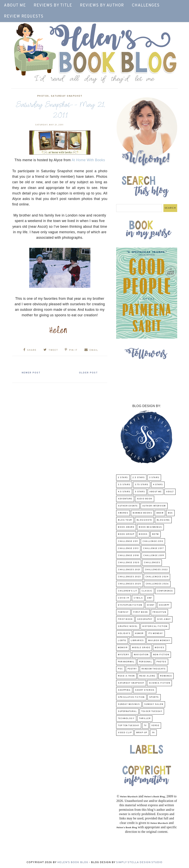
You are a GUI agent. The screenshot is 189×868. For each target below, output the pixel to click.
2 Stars (123, 478)
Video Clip (125, 733)
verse (155, 726)
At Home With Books (88, 160)
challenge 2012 (153, 541)
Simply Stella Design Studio (139, 862)
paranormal (126, 662)
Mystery (124, 655)
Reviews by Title (53, 6)
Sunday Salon (154, 704)
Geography (145, 619)
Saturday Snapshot (67, 96)
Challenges (146, 6)
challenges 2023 (129, 577)
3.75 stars (142, 485)
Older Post (88, 373)
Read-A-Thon (126, 676)
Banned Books (142, 513)
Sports (154, 697)
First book (141, 612)
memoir (123, 648)
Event (151, 605)
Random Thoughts (154, 669)
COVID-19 (124, 598)
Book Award (126, 527)
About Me (15, 6)
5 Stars (140, 492)
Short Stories (145, 690)
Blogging (163, 520)
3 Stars (154, 478)
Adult (170, 492)
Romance (166, 676)
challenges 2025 (130, 584)
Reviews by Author (102, 6)
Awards (123, 513)
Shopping (124, 690)
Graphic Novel (128, 626)
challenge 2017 (153, 548)
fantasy (123, 612)
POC (120, 669)
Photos (43, 96)
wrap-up (142, 733)
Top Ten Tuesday (129, 726)
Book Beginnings (150, 527)
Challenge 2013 (128, 548)
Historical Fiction (155, 626)
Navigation (141, 655)
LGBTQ (122, 641)
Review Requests (24, 17)
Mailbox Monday (159, 641)
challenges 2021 (129, 570)
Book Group (126, 534)
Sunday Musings (129, 704)
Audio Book (145, 499)
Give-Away (164, 619)
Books (143, 534)
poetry (132, 669)
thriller (145, 719)
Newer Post (31, 373)
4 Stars (158, 485)
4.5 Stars (124, 492)
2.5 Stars (139, 478)
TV (145, 726)
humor (139, 633)
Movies (159, 648)
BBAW (160, 513)
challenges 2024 (157, 577)
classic (147, 591)
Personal (145, 662)
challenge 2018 (128, 556)
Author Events (128, 506)
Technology (126, 719)
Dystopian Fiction (130, 605)
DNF (150, 598)
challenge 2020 (129, 563)
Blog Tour (125, 520)
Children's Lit (127, 591)
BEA (170, 513)
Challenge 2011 (128, 541)
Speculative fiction (131, 697)
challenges (152, 563)
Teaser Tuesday (152, 711)
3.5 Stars (124, 485)
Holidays (124, 633)
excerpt (164, 605)
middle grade (141, 648)
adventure (125, 499)
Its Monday (156, 633)
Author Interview (154, 506)
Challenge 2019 (154, 556)
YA (153, 733)
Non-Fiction (161, 655)
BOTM (156, 534)
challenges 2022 (156, 570)
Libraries (137, 641)
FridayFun (159, 612)
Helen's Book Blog (73, 862)
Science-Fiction (160, 683)
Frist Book (125, 619)
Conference (165, 591)
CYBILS (138, 598)
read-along (147, 676)
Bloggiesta (144, 520)
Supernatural (127, 711)
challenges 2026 (157, 584)
